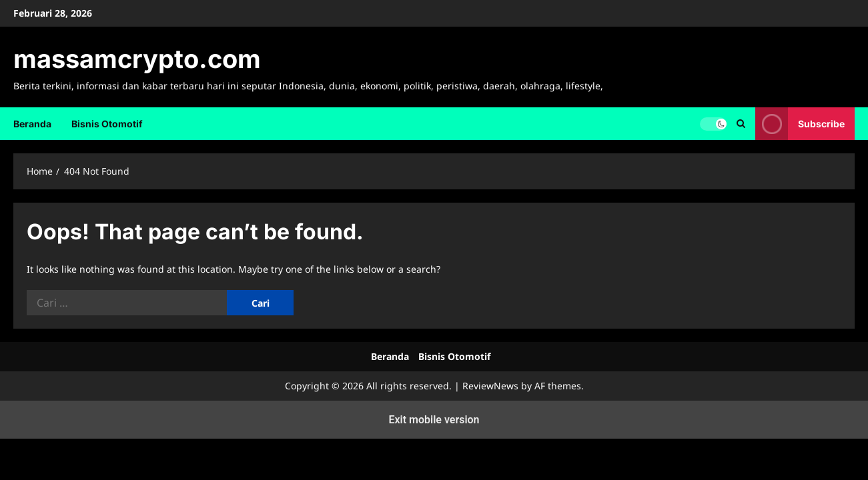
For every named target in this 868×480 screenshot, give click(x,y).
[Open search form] (741, 124)
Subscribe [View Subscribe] (800, 124)
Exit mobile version (434, 420)
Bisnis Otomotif (107, 124)
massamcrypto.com (137, 59)
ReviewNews (490, 386)
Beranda (32, 124)
